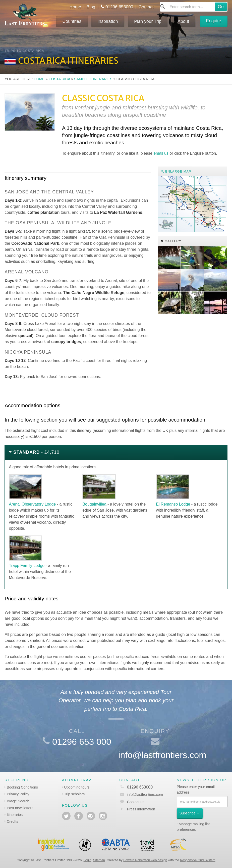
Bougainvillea (94, 504)
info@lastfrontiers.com (162, 755)
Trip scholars (74, 794)
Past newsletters (20, 808)
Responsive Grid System (198, 860)
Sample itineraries (93, 79)
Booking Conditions (22, 787)
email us (161, 153)
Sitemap (99, 860)
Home (75, 7)
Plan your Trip (148, 21)
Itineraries (15, 815)
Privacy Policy (18, 794)
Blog (91, 7)
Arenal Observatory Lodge (32, 504)
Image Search (18, 801)
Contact (146, 7)
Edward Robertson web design (145, 860)
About (183, 21)
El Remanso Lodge (173, 504)
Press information (141, 809)
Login (88, 860)
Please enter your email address (196, 790)
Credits (13, 821)
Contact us (136, 802)
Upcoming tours (77, 787)
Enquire (214, 21)
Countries (72, 21)
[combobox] (194, 7)
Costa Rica (59, 79)
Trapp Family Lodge (27, 566)
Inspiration (108, 21)
